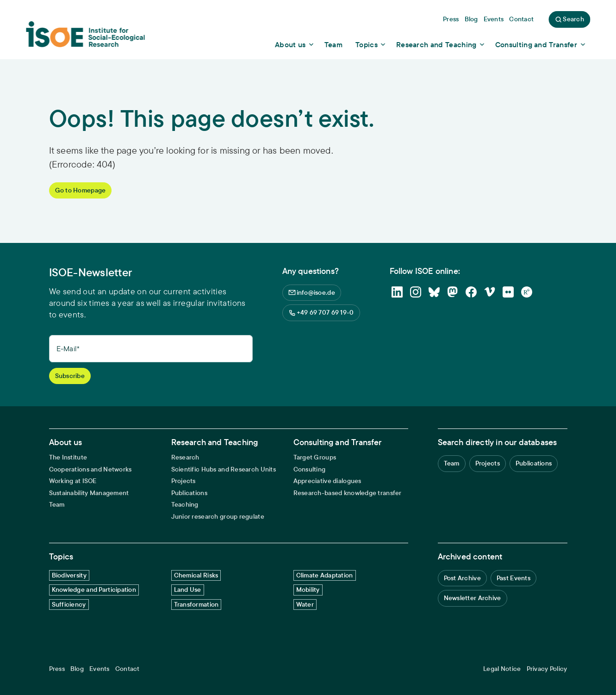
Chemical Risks (196, 575)
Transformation (196, 604)
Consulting (310, 469)
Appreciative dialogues (327, 481)
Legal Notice (502, 669)
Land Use (188, 590)
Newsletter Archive (473, 598)
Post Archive (462, 578)
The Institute (68, 457)
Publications (189, 493)
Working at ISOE (73, 481)
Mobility (308, 590)
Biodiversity (69, 575)
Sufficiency (69, 604)
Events (100, 669)
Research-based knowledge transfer (348, 493)
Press (57, 669)
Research (185, 457)
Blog (77, 669)
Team (57, 505)
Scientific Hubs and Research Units (224, 469)
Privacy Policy (547, 669)
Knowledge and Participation (94, 590)
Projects (184, 481)
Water (305, 604)
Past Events (513, 578)
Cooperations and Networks (90, 469)
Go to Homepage (81, 190)
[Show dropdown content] (295, 44)
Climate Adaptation (325, 575)
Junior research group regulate (218, 517)
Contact (128, 669)
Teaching (185, 505)
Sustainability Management (89, 493)
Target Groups (315, 457)
